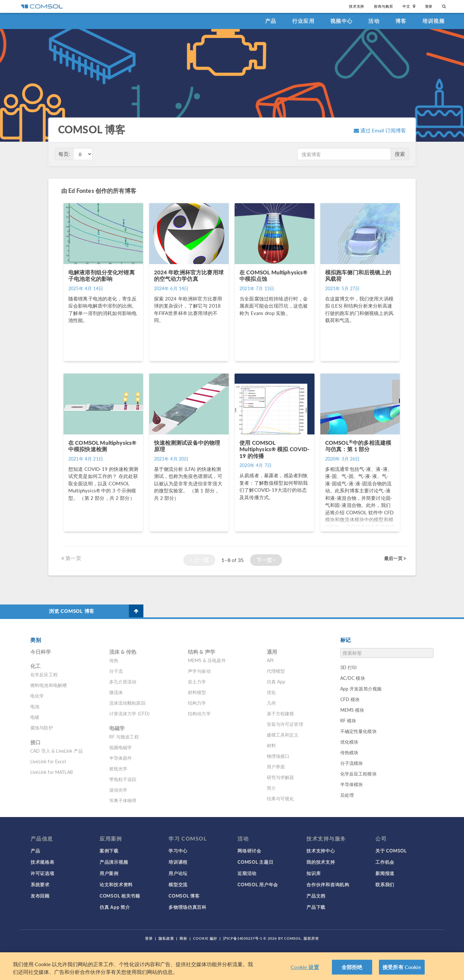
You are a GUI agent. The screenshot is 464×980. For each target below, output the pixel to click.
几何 (271, 703)
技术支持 (357, 6)
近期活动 (247, 873)
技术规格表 (43, 862)
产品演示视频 (114, 862)
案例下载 (109, 851)
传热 (114, 660)
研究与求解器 (280, 777)
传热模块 (349, 752)
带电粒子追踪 (123, 779)
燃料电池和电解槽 (48, 685)
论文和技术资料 (116, 884)
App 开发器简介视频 (361, 689)
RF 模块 (348, 720)
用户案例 (109, 873)
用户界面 (276, 766)
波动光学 (118, 790)
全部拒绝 (352, 967)
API (270, 660)
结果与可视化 (280, 798)
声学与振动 (199, 671)
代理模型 (276, 671)
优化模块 (349, 742)
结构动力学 (199, 713)
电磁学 (117, 728)
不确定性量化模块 (358, 731)
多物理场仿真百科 (188, 907)
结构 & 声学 (202, 652)
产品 (271, 21)
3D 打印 (349, 667)
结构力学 (197, 703)
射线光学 (118, 768)
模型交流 (178, 884)
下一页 (266, 560)
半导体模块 (352, 784)
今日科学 (41, 652)
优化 (271, 692)
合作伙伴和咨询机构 (328, 884)
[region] (232, 966)
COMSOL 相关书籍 (120, 896)
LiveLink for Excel (48, 761)
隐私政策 (166, 938)
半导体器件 (121, 758)
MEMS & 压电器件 (207, 660)
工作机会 (385, 862)
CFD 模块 (350, 699)
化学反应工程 (44, 674)
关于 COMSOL (391, 851)
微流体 (116, 692)
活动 (374, 21)
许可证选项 (43, 873)
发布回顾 (40, 896)
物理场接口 (278, 756)
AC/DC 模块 (353, 678)
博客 (401, 21)
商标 (183, 938)
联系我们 (385, 884)
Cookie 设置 (305, 967)
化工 (35, 666)
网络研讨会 (249, 851)
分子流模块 (352, 763)
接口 (35, 742)
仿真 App (276, 681)
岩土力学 (197, 681)
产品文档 (316, 896)
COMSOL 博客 (184, 896)
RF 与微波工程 (124, 737)
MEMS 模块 (352, 710)
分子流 (116, 671)
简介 (271, 788)
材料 (271, 745)
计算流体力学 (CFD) (130, 713)
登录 (429, 6)
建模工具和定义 (283, 735)
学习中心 (178, 851)
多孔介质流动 (123, 681)
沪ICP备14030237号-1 (243, 938)
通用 (272, 652)
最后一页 (395, 558)
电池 (35, 706)
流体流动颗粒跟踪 (127, 703)
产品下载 (316, 907)
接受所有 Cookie (402, 967)
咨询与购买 (383, 6)
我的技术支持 (321, 862)
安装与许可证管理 (285, 724)
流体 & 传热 (123, 652)
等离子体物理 (123, 800)
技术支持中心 (321, 851)
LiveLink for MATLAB (52, 772)
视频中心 (341, 21)
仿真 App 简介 (115, 907)
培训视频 (434, 21)
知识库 (314, 873)
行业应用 (303, 21)
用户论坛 (178, 873)
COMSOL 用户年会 (258, 884)
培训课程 (178, 862)
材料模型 (197, 692)
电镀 (35, 717)
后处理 (347, 795)
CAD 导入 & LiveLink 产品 (57, 751)
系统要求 (40, 884)
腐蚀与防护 (42, 728)
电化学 (37, 696)
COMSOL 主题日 (255, 862)
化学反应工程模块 (358, 774)
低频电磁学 (121, 747)
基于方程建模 (280, 713)
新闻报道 (385, 873)
